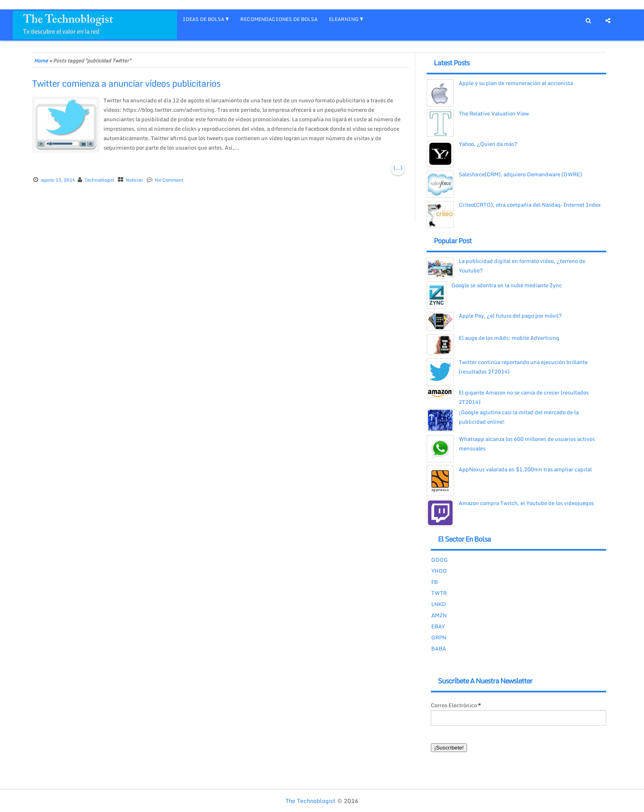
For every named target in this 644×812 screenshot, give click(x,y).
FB (435, 582)
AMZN (439, 615)
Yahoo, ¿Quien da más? (488, 144)
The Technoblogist (310, 801)
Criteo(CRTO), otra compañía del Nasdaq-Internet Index (530, 205)
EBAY (438, 626)
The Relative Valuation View (494, 113)
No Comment (169, 180)
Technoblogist (99, 180)
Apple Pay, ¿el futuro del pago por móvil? (510, 316)
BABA (439, 648)
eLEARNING (344, 19)
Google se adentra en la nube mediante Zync (507, 285)
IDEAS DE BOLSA (204, 19)
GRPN (439, 637)
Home (41, 61)
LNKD (439, 604)
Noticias (134, 180)
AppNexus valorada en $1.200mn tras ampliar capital (525, 469)
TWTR (439, 593)
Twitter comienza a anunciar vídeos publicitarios (126, 83)
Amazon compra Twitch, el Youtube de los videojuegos (526, 503)
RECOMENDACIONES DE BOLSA (279, 19)
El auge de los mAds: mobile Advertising (509, 338)
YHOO (439, 571)
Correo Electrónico (456, 705)
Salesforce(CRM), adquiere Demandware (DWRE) (520, 174)
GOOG (439, 560)
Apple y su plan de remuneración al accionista (516, 83)
